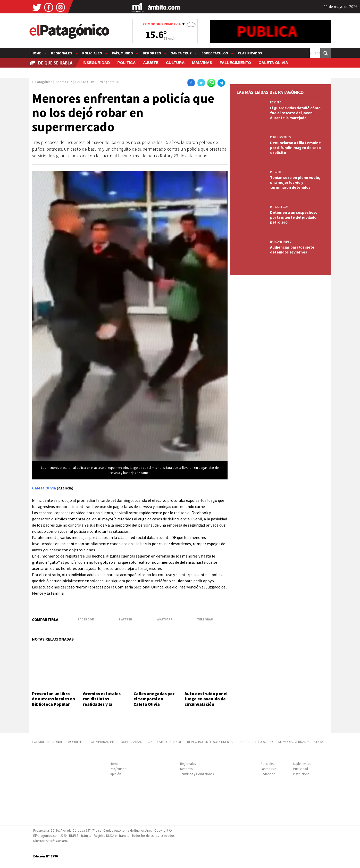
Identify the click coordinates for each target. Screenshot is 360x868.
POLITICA (127, 63)
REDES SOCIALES (280, 137)
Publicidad (300, 769)
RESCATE (275, 102)
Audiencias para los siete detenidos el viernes (292, 250)
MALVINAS (202, 63)
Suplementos (302, 764)
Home (36, 53)
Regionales (62, 53)
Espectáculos (215, 53)
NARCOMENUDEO (281, 242)
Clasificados (250, 53)
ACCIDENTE (77, 742)
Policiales (92, 53)
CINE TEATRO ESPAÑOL (165, 742)
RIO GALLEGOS (279, 207)
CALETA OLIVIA (273, 63)
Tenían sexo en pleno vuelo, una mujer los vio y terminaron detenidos (295, 182)
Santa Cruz (181, 53)
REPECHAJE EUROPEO (256, 742)
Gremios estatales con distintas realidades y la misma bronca (102, 702)
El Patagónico (42, 82)
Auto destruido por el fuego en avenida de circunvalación (206, 699)
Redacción (268, 774)
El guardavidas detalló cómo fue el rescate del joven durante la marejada (295, 113)
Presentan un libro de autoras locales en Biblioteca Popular (53, 699)
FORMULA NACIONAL (47, 742)
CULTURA (175, 63)
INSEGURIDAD (96, 63)
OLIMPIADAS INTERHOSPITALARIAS (116, 742)
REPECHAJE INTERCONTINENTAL (211, 742)
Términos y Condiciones (197, 774)
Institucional (302, 774)
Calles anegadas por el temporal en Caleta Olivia (154, 699)
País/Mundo (122, 53)
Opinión (115, 774)
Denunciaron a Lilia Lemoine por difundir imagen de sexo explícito (295, 148)
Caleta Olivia (44, 488)
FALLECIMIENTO (235, 63)
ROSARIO (276, 172)
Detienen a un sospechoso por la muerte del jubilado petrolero (294, 217)
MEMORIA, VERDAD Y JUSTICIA (301, 742)
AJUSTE (151, 63)
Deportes (152, 53)
